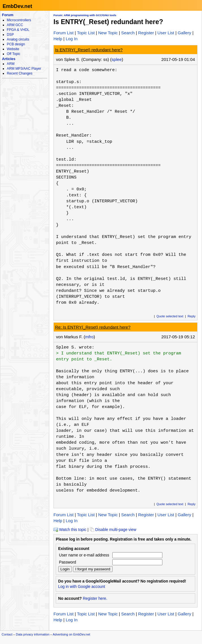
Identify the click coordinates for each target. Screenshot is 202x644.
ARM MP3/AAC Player (24, 69)
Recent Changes (20, 73)
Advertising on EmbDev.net (71, 634)
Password (68, 562)
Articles (9, 59)
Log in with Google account (82, 587)
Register (146, 33)
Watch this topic (70, 530)
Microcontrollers (19, 20)
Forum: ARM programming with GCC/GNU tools (85, 15)
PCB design (16, 44)
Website (13, 49)
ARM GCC (15, 25)
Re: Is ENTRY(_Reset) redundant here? (93, 327)
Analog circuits (18, 39)
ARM (11, 64)
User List (166, 33)
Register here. (95, 599)
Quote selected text (170, 316)
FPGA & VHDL (18, 30)
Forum (8, 15)
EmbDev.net (17, 6)
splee (117, 59)
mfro (89, 337)
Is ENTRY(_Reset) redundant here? (89, 50)
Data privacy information (33, 634)
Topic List (86, 33)
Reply (192, 316)
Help (58, 39)
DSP (10, 35)
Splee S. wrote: (75, 347)
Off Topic (13, 54)
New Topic (108, 33)
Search (128, 33)
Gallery (184, 33)
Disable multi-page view (113, 530)
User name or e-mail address (84, 555)
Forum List (64, 33)
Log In (72, 39)
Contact (7, 634)
